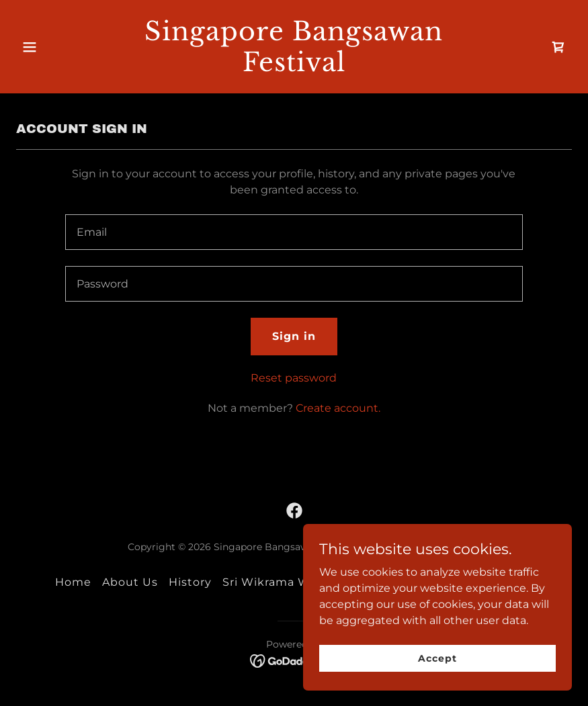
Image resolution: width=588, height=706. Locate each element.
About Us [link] (130, 582)
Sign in (294, 336)
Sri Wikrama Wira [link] (274, 582)
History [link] (190, 582)
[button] (58, 47)
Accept (437, 658)
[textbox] (294, 232)
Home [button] (73, 582)
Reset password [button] (294, 378)
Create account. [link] (338, 408)
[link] (294, 68)
